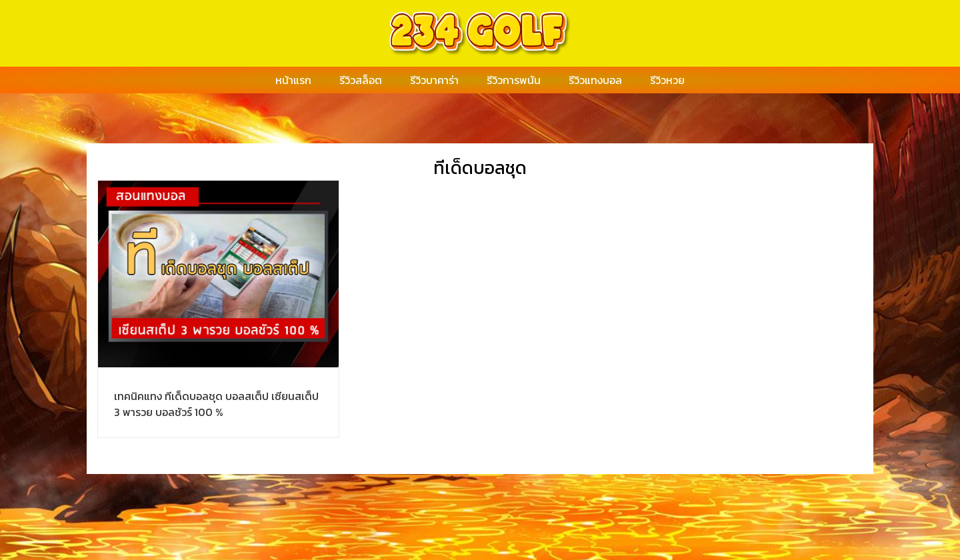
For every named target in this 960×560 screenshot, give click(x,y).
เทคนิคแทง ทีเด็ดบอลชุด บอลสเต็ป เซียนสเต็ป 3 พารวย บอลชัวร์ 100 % (216, 404)
